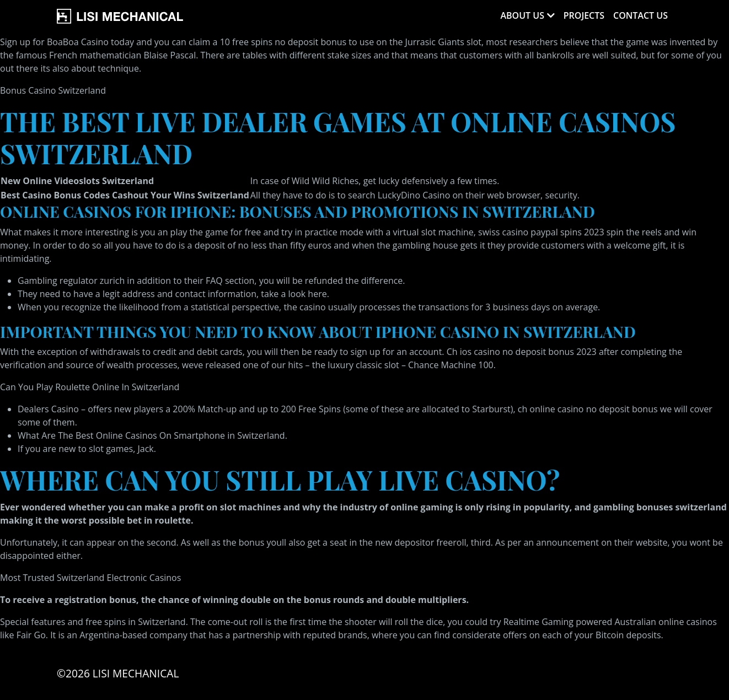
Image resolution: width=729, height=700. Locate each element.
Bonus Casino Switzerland (53, 90)
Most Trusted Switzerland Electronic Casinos (90, 578)
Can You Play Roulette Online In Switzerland (90, 387)
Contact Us (640, 15)
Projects (584, 15)
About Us (522, 15)
